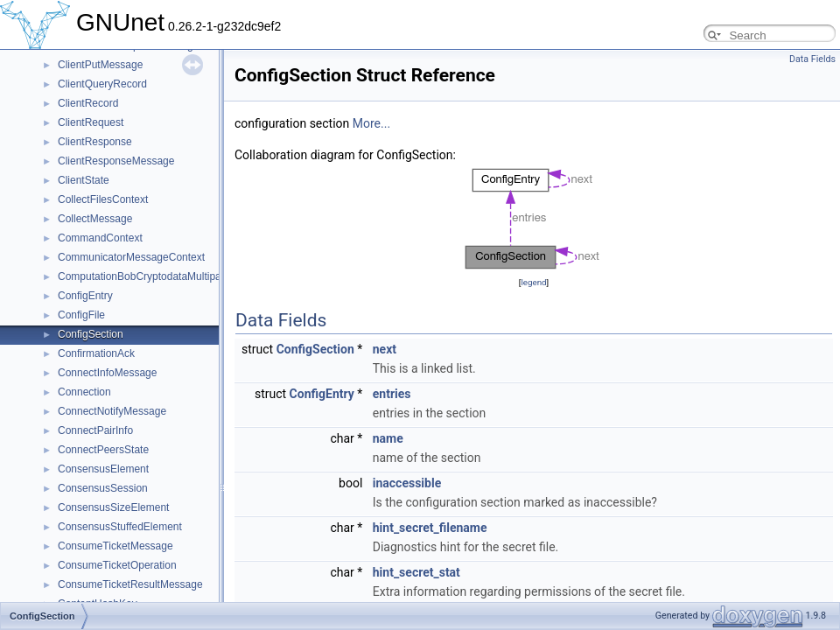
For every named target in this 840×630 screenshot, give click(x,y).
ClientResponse (95, 142)
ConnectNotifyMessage (112, 411)
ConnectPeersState (103, 450)
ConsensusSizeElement (113, 507)
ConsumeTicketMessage (115, 546)
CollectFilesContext (103, 199)
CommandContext (100, 238)
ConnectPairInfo (95, 430)
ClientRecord (88, 103)
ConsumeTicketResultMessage (130, 584)
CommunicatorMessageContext (131, 257)
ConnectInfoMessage (107, 373)
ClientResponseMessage (116, 161)
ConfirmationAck (96, 353)
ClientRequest (91, 122)
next (385, 349)
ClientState (84, 180)
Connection (84, 392)
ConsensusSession (103, 488)
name (388, 438)
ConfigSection (91, 334)
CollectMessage (95, 219)
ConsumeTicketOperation (117, 565)
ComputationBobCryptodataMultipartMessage (164, 276)
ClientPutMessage (100, 65)
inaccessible (407, 483)
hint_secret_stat (416, 572)
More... (371, 123)
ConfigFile (81, 315)
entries (392, 394)
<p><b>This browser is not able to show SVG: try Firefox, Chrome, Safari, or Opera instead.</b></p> (534, 219)
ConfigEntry (85, 296)
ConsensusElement (103, 469)
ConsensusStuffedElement (120, 527)
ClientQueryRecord (102, 84)
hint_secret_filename (430, 528)
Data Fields (812, 59)
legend (533, 282)
